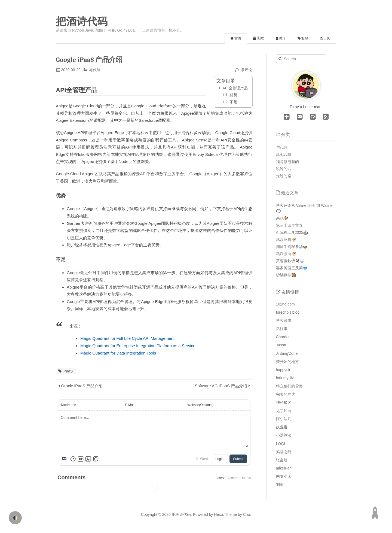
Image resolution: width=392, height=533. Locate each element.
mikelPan (284, 468)
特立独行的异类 (289, 386)
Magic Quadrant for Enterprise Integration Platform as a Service (138, 346)
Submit (238, 459)
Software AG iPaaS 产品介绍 (221, 386)
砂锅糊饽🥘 (286, 275)
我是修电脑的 (287, 162)
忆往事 (282, 329)
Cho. (246, 514)
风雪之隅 (284, 452)
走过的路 (284, 176)
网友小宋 (284, 476)
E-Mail (130, 405)
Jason (281, 345)
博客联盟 (284, 320)
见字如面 (284, 411)
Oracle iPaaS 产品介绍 (82, 386)
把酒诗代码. (182, 514)
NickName (68, 405)
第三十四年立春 (289, 225)
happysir (283, 370)
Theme (230, 514)
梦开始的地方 (287, 362)
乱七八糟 (284, 155)
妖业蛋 (282, 427)
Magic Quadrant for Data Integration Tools (118, 353)
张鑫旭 (282, 460)
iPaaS (68, 371)
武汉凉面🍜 (286, 254)
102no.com (285, 304)
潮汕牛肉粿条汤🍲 (292, 247)
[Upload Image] (88, 459)
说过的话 (284, 169)
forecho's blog (288, 312)
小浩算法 (284, 435)
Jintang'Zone (287, 353)
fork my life (285, 378)
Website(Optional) (200, 405)
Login (219, 459)
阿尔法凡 (284, 419)
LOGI (281, 444)
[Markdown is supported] (65, 459)
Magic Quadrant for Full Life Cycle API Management (127, 338)
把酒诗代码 (82, 22)
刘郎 (280, 484)
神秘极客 (284, 402)
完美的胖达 (286, 394)
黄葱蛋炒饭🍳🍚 (290, 261)
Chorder (283, 337)
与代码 (95, 70)
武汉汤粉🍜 (286, 240)
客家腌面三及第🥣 (292, 268)
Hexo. (218, 514)
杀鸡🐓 (282, 218)
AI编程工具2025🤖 (292, 232)
